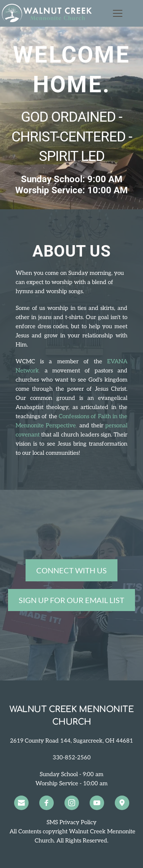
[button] (118, 13)
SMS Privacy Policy (71, 822)
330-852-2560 (72, 757)
